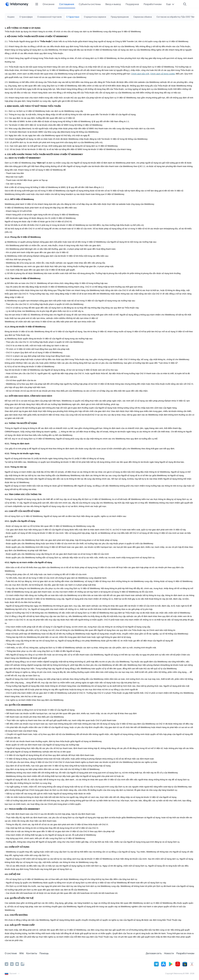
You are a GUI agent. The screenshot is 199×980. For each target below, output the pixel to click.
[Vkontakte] (12, 964)
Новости (169, 953)
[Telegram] (7, 964)
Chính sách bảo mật (140, 74)
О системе (11, 953)
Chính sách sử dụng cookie (163, 74)
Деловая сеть (154, 953)
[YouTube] (17, 964)
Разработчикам (185, 953)
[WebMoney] (17, 4)
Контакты (32, 953)
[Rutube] (23, 964)
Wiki (22, 953)
